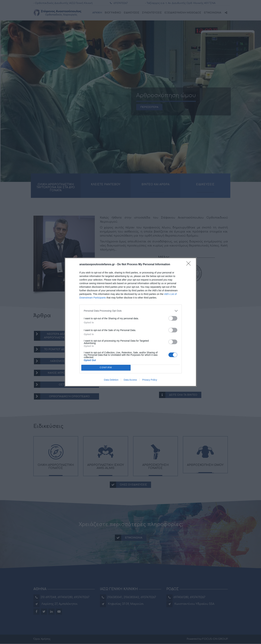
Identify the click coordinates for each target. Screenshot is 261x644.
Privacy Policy (150, 380)
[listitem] (131, 311)
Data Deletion (111, 380)
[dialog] (131, 322)
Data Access (130, 380)
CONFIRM (106, 367)
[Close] (190, 265)
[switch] (173, 318)
